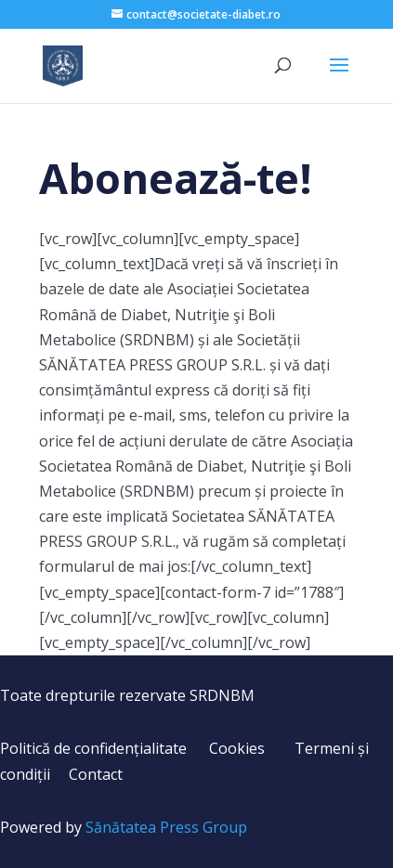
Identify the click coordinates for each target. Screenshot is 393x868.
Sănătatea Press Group (166, 827)
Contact (96, 774)
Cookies (237, 748)
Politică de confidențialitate (93, 748)
